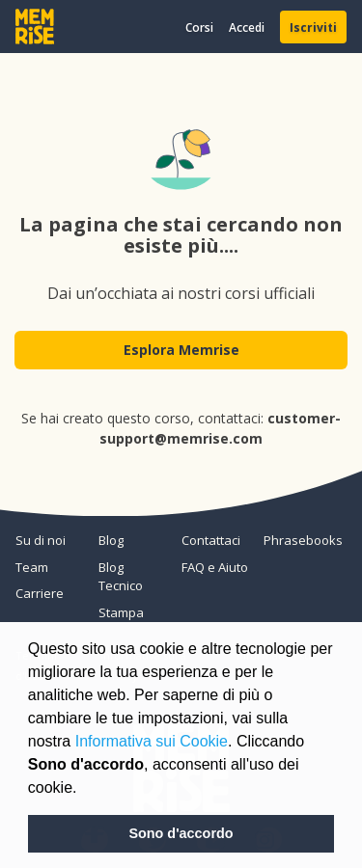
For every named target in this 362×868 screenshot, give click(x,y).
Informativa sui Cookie (152, 741)
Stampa (121, 612)
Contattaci (211, 540)
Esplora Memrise (181, 350)
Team (32, 567)
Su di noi (41, 540)
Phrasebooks (297, 540)
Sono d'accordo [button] (181, 833)
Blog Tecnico (121, 577)
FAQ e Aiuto (215, 567)
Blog (111, 540)
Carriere (40, 593)
